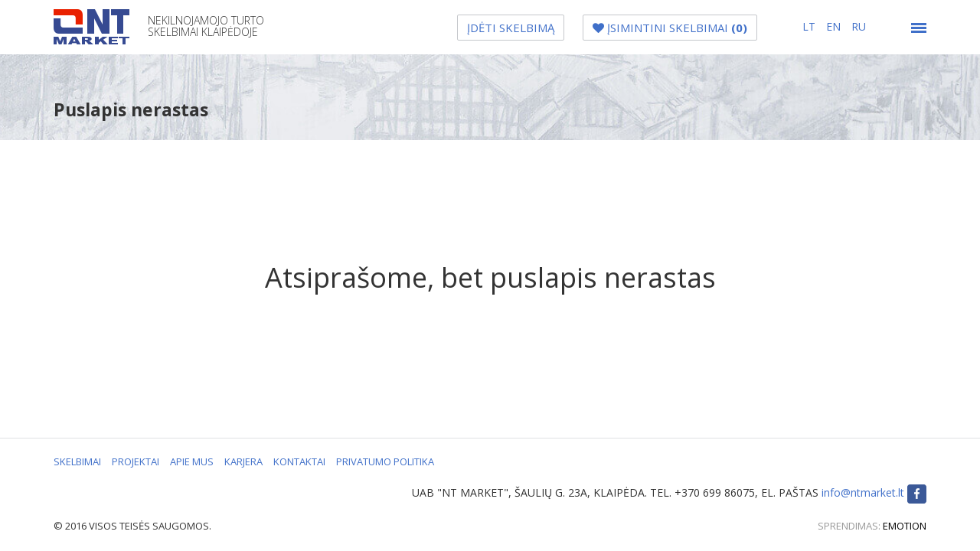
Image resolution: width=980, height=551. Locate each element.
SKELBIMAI (77, 461)
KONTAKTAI (299, 461)
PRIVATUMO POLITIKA (385, 461)
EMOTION (905, 526)
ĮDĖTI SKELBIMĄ (511, 28)
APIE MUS (192, 461)
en (835, 26)
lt (810, 26)
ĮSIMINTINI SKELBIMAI (670, 28)
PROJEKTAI (136, 461)
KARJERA (243, 461)
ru (859, 26)
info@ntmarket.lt (863, 492)
